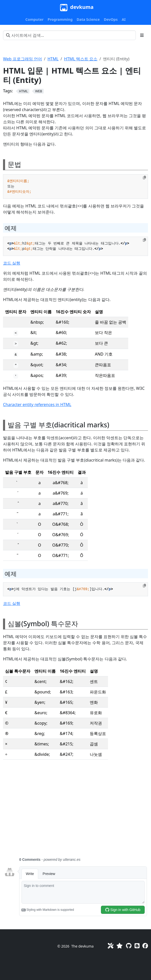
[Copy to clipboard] (144, 178)
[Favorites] (120, 946)
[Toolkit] (111, 946)
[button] (34, 20)
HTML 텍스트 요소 (81, 59)
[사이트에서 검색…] (69, 35)
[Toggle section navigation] (142, 35)
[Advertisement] (75, 811)
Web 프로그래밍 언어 (23, 59)
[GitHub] (129, 946)
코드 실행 (12, 263)
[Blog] (137, 946)
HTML (53, 59)
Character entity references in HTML (38, 405)
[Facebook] (145, 946)
